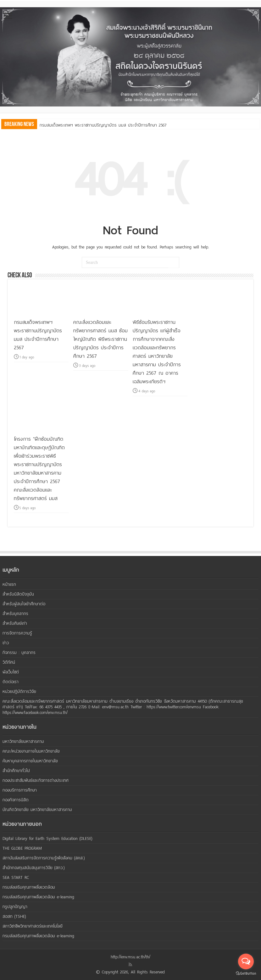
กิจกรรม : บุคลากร (19, 653)
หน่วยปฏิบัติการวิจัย (19, 691)
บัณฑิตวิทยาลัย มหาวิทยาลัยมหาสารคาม (37, 810)
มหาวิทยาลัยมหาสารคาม (23, 741)
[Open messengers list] (246, 961)
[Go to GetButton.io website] (246, 974)
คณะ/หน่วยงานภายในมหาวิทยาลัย (31, 751)
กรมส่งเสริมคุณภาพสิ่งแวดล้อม (29, 887)
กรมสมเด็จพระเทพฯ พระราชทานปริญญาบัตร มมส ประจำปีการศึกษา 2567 (103, 125)
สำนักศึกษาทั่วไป (16, 771)
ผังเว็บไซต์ (11, 672)
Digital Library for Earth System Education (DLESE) (47, 838)
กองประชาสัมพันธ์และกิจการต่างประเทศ (36, 780)
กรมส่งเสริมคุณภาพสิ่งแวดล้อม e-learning (38, 897)
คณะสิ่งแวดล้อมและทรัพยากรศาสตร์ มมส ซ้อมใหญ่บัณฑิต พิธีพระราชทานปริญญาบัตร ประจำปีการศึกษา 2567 (100, 339)
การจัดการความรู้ (17, 633)
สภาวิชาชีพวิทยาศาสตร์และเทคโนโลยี (33, 926)
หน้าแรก (9, 584)
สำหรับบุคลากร (15, 614)
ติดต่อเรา (11, 682)
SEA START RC (16, 877)
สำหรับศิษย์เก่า (15, 623)
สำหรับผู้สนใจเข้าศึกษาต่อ (24, 604)
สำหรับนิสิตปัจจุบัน (18, 594)
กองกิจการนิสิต (16, 800)
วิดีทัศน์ (9, 662)
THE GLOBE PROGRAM (22, 848)
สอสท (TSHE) (14, 916)
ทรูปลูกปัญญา (15, 907)
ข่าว (6, 643)
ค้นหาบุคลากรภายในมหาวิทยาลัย (30, 761)
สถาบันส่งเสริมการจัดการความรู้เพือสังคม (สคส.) (44, 858)
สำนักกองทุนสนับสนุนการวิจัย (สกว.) (34, 868)
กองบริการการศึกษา (20, 790)
